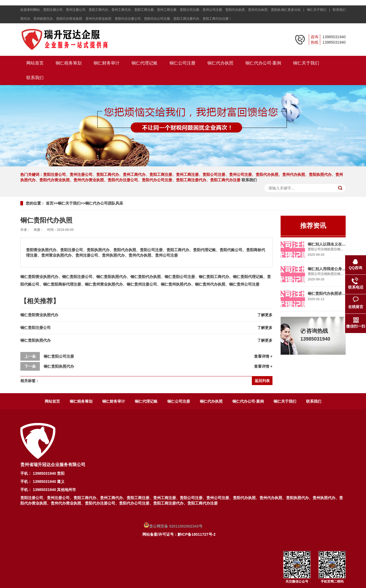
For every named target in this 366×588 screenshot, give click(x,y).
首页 (50, 203)
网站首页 (35, 63)
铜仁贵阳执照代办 (36, 340)
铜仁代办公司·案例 (263, 63)
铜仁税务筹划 (69, 63)
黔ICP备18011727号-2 (197, 534)
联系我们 (339, 10)
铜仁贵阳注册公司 (36, 328)
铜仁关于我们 (306, 63)
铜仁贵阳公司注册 (59, 356)
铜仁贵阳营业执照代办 (39, 315)
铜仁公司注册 (182, 63)
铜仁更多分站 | (294, 10)
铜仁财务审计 (107, 63)
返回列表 (262, 381)
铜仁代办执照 (220, 63)
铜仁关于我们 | (319, 10)
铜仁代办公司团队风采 (104, 203)
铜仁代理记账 (145, 63)
